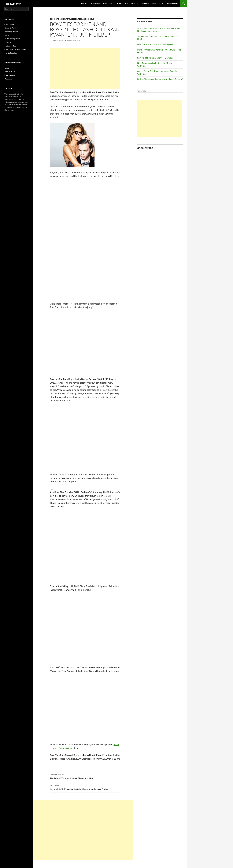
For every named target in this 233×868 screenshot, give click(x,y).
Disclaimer (9, 79)
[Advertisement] (85, 68)
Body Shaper (173, 3)
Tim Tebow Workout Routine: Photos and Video (85, 776)
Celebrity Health (11, 24)
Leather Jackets (10, 46)
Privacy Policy (10, 72)
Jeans (7, 35)
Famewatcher (13, 4)
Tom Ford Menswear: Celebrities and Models (72, 19)
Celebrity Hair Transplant (101, 3)
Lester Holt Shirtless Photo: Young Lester (156, 44)
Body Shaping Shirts (12, 39)
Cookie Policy (10, 75)
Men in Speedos (11, 53)
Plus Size (8, 42)
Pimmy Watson (74, 40)
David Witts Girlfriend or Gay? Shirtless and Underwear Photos (85, 787)
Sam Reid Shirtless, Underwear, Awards (155, 58)
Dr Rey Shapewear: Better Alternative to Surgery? (160, 79)
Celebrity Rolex (10, 28)
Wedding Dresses (11, 32)
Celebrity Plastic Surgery (127, 3)
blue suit (64, 307)
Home (84, 3)
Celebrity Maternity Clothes (15, 49)
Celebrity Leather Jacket (153, 3)
